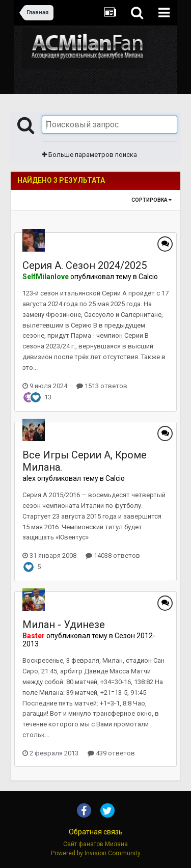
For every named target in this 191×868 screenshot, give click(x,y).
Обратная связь (96, 832)
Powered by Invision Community (96, 853)
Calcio (148, 277)
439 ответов (111, 753)
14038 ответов (113, 555)
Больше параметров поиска (89, 155)
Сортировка (152, 200)
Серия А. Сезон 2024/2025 (85, 265)
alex (29, 478)
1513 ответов (102, 386)
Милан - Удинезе (64, 625)
